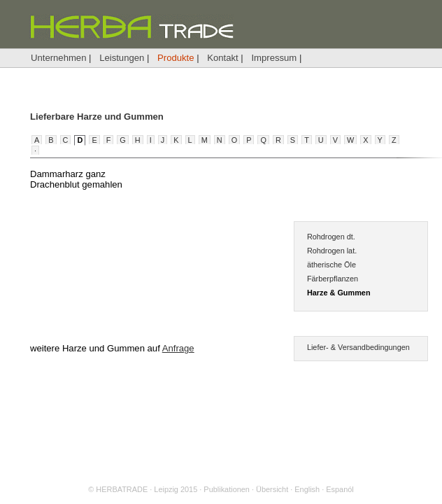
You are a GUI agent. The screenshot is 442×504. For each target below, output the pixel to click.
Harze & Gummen (339, 293)
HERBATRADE (122, 489)
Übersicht (272, 489)
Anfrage (178, 348)
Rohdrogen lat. (332, 251)
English (307, 489)
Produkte (176, 58)
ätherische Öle (331, 265)
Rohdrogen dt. (331, 237)
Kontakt (222, 58)
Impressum (274, 58)
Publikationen (227, 489)
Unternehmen (58, 58)
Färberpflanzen (333, 279)
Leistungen (122, 58)
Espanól (340, 489)
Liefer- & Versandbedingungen (358, 347)
